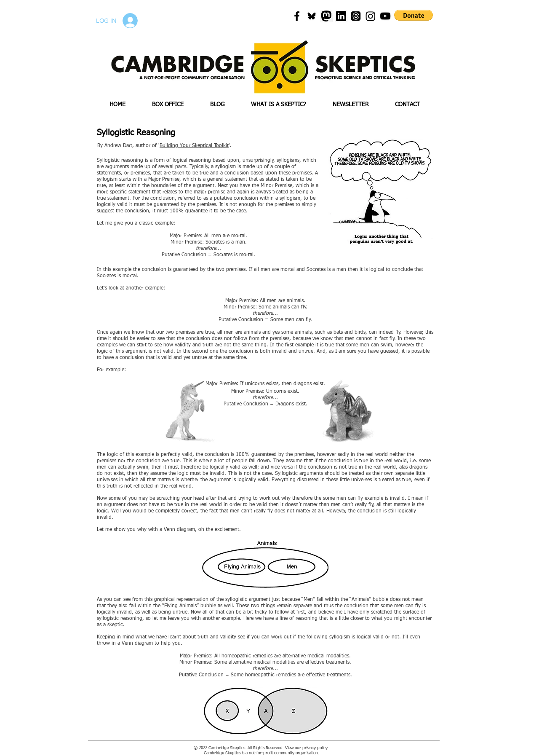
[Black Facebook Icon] (297, 16)
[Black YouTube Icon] (385, 16)
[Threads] (356, 16)
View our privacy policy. (307, 748)
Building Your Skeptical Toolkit (194, 146)
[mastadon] (326, 16)
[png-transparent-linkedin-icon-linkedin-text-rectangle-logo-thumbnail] (341, 16)
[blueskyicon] (312, 16)
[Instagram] (371, 16)
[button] (414, 15)
